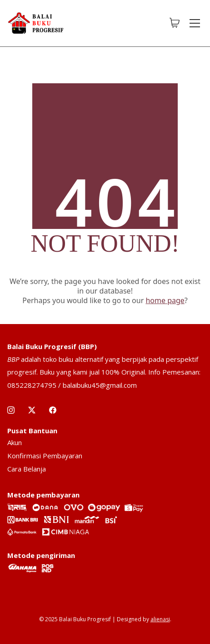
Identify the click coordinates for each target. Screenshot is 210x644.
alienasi (160, 619)
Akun (15, 442)
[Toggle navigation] (195, 23)
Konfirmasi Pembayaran (45, 456)
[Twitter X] (32, 410)
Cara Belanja (27, 469)
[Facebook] (53, 410)
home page (165, 300)
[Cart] (175, 23)
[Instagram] (11, 410)
